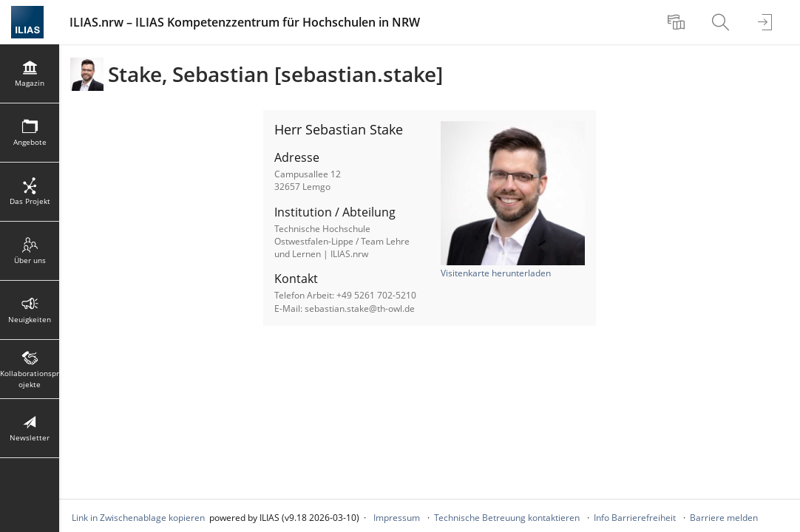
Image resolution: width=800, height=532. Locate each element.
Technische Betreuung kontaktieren (507, 518)
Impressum (397, 518)
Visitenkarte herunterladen (496, 273)
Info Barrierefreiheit (635, 518)
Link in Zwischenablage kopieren (138, 518)
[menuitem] (678, 22)
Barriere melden (724, 518)
